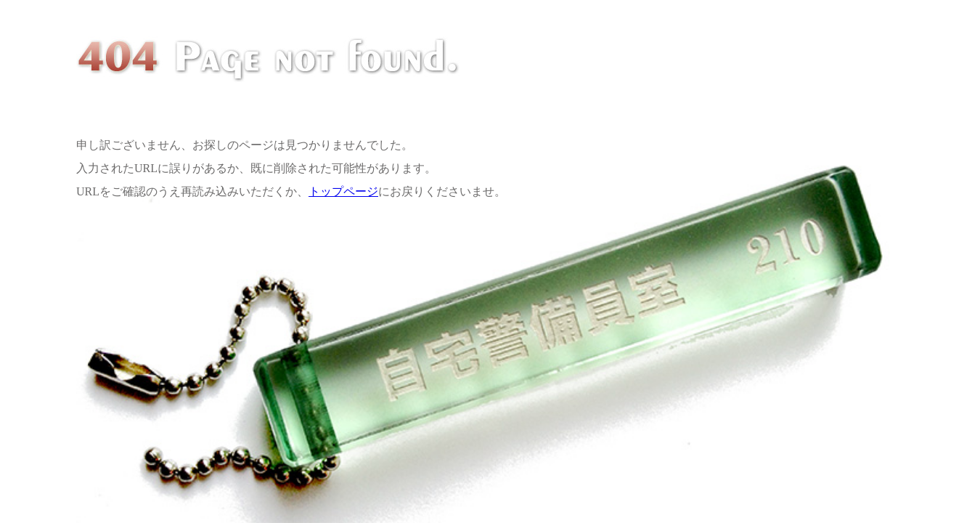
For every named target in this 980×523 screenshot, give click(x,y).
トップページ (343, 191)
